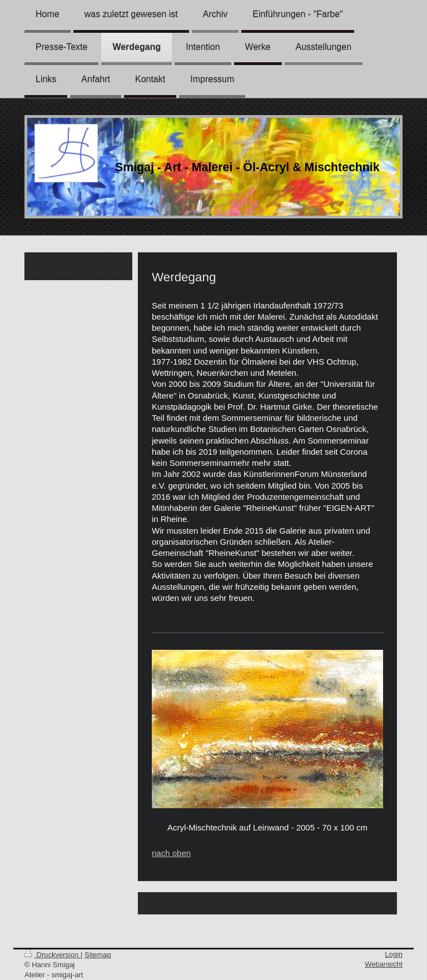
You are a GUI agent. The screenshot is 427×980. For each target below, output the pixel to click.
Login (394, 954)
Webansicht (384, 964)
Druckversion (53, 955)
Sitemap (98, 955)
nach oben (171, 853)
